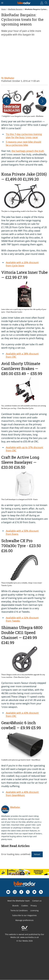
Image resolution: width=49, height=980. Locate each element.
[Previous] (7, 101)
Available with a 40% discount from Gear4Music (22, 794)
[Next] (42, 101)
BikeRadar (15, 807)
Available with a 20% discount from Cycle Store (22, 264)
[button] (24, 103)
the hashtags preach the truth (28, 151)
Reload (37, 854)
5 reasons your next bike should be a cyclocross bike (23, 143)
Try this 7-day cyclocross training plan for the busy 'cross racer (24, 136)
